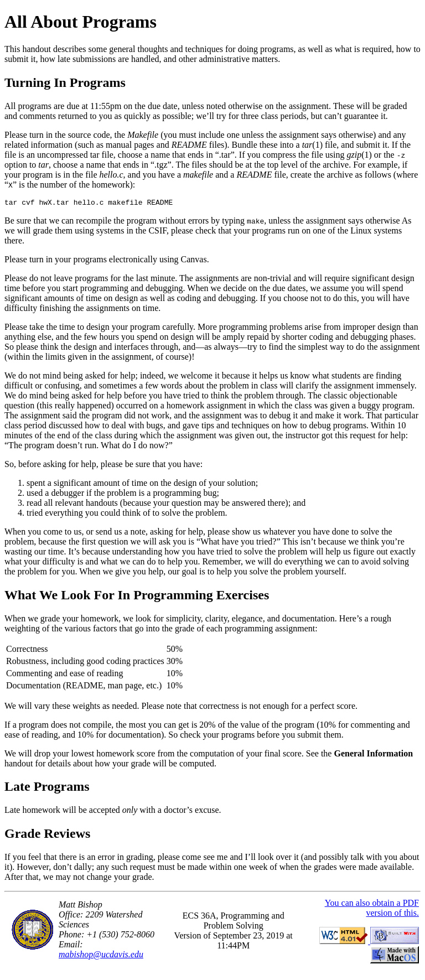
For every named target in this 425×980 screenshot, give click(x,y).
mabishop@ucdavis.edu (101, 956)
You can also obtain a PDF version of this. (372, 909)
